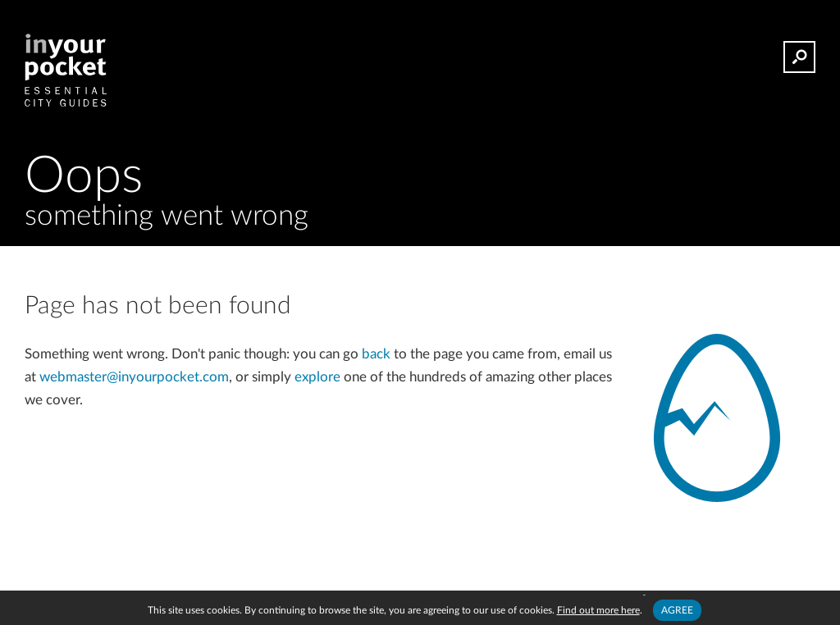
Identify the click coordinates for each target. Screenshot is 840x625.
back (376, 354)
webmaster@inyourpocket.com (134, 377)
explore (317, 377)
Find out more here (598, 610)
